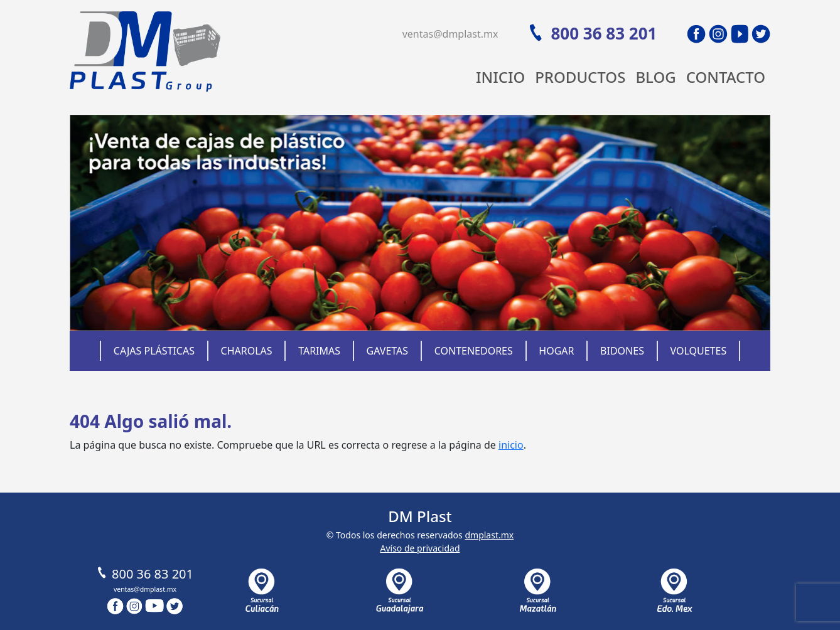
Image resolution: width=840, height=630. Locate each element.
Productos (580, 77)
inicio (511, 445)
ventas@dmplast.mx (450, 34)
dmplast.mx (489, 535)
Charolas (247, 351)
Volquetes (699, 351)
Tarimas (319, 351)
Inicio (500, 77)
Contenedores (474, 351)
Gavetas (388, 351)
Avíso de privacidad (420, 548)
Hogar (556, 351)
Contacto (726, 77)
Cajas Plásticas (154, 351)
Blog (655, 77)
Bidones (622, 351)
